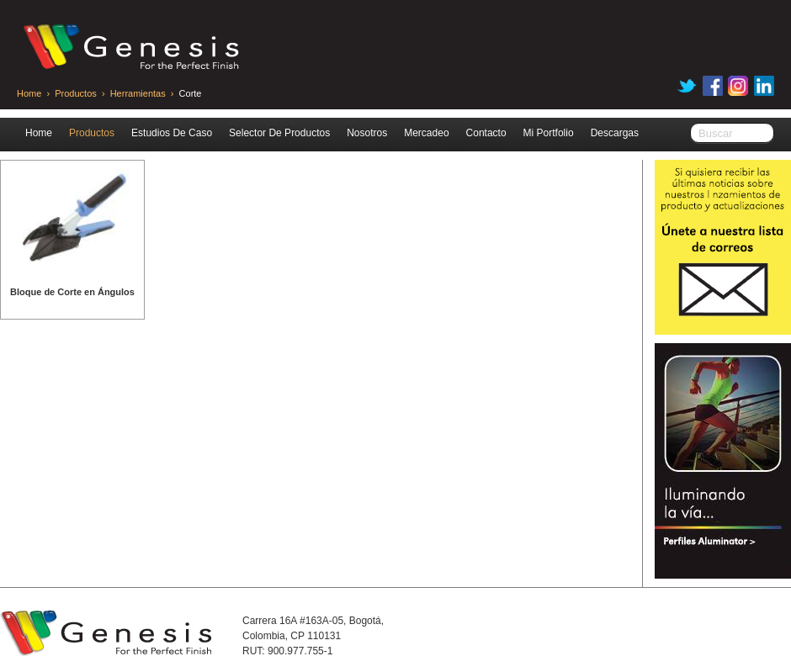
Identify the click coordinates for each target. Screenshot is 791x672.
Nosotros (367, 133)
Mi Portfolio (549, 133)
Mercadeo (426, 133)
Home (29, 93)
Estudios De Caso (172, 133)
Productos (76, 93)
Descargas (615, 133)
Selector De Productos (279, 133)
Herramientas (139, 93)
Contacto (486, 133)
